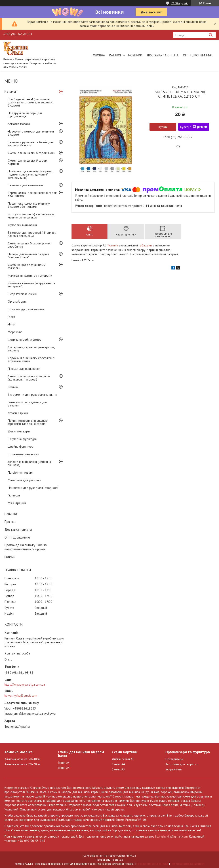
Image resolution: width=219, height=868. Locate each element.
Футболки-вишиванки (22, 225)
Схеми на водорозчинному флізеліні (26, 266)
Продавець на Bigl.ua (109, 860)
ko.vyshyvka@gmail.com (21, 695)
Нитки (12, 324)
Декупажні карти (19, 431)
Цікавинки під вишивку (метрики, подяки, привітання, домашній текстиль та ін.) (30, 174)
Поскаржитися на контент (152, 864)
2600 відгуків (180, 3)
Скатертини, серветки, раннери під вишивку (31, 349)
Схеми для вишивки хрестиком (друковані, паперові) (29, 378)
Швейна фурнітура (21, 447)
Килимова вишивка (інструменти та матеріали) (32, 285)
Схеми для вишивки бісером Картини (27, 162)
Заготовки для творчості (182, 764)
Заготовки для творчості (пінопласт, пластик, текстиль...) (32, 234)
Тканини (13, 387)
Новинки (135, 55)
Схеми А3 (118, 769)
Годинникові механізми (23, 454)
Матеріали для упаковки (24, 480)
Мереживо (15, 332)
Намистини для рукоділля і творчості (33, 488)
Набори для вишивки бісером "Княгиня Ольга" (28, 256)
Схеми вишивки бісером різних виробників (29, 245)
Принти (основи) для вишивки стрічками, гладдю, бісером (28, 422)
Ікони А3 (64, 768)
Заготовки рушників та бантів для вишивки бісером (31, 144)
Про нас (10, 522)
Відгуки (10, 557)
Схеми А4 (118, 764)
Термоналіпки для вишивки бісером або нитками (33, 194)
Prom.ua (131, 856)
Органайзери (17, 301)
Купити (163, 127)
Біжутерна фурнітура (22, 439)
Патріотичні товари (21, 472)
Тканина (113, 245)
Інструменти (174, 769)
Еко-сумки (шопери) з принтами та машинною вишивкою (31, 216)
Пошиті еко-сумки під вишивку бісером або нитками (29, 205)
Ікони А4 (64, 763)
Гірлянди (14, 495)
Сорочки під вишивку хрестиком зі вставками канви (32, 359)
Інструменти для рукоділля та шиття (33, 395)
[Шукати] (211, 35)
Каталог (115, 55)
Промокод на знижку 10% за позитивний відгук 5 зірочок (26, 547)
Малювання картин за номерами (30, 276)
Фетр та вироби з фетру (25, 340)
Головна (98, 55)
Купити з (194, 127)
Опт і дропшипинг (198, 55)
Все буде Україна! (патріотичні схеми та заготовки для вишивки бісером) (30, 102)
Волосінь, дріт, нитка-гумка (26, 309)
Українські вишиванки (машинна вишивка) (29, 463)
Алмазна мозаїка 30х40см (22, 759)
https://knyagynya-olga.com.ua (25, 684)
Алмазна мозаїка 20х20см (22, 764)
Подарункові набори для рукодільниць (25, 115)
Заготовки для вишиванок (25, 185)
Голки (11, 317)
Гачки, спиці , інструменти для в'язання (28, 404)
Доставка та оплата (163, 55)
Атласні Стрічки (18, 413)
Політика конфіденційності (187, 864)
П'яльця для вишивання (24, 369)
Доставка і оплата (18, 529)
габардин (145, 245)
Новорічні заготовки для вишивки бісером (31, 133)
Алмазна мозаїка (19, 124)
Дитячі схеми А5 (123, 759)
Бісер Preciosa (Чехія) (23, 294)
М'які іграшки (17, 503)
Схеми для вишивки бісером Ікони (32, 153)
